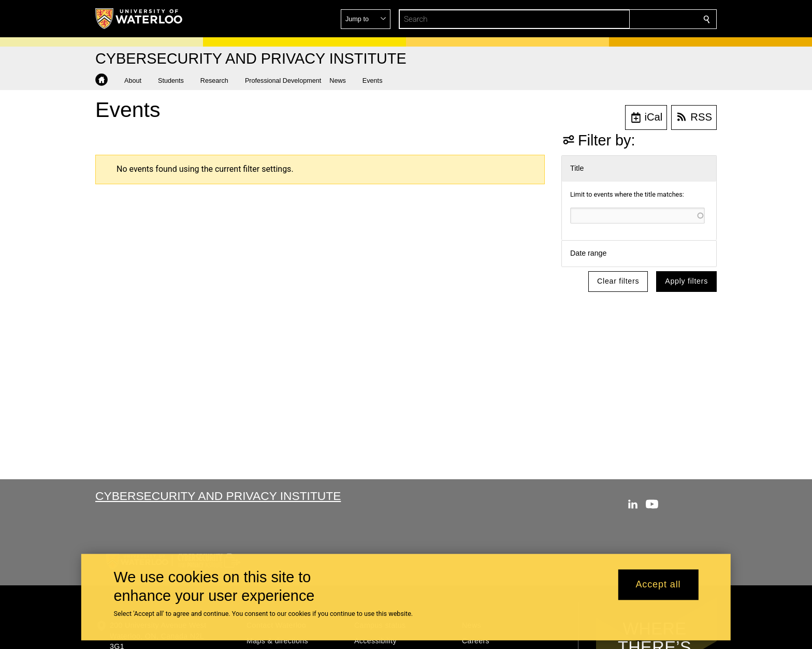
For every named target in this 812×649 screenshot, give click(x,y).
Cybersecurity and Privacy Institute (218, 496)
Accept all (658, 585)
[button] (632, 19)
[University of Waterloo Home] (139, 19)
